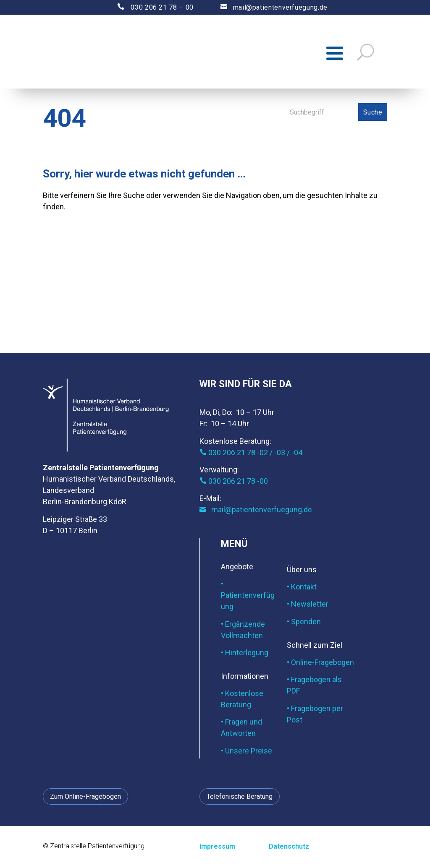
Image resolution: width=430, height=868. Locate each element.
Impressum (217, 848)
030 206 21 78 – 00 (148, 7)
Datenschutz (289, 848)
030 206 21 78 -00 (234, 483)
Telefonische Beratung (240, 798)
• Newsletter (308, 606)
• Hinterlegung (245, 654)
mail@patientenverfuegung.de (266, 7)
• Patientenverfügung (248, 597)
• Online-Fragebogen (320, 664)
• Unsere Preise (246, 752)
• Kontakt (302, 588)
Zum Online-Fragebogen (85, 798)
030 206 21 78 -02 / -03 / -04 (251, 454)
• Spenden (304, 623)
